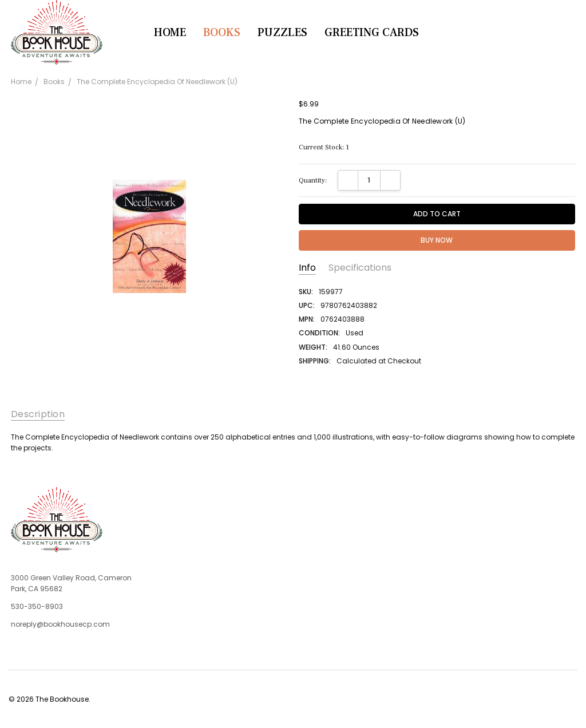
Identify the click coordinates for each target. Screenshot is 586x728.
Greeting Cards (372, 33)
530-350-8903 (37, 606)
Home (170, 33)
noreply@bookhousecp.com (60, 624)
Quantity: (313, 181)
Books (222, 33)
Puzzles (282, 33)
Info (307, 268)
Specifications (360, 268)
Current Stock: (324, 147)
